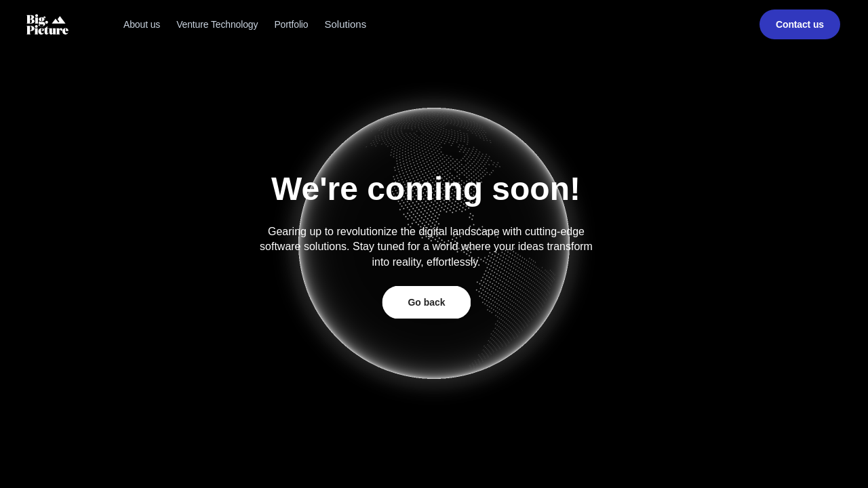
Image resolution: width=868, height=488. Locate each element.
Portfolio (291, 24)
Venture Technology (217, 24)
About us (142, 24)
